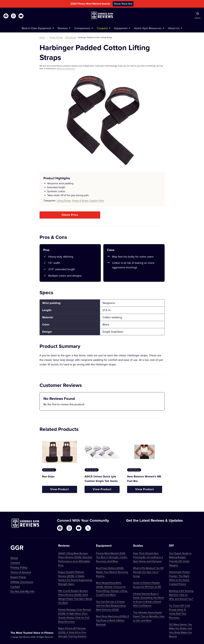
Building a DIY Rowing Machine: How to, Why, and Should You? (181, 595)
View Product (59, 489)
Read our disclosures (66, 68)
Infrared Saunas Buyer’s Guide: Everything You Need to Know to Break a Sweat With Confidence (148, 600)
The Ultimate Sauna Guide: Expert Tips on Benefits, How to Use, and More (149, 616)
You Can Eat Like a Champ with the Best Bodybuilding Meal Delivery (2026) (111, 606)
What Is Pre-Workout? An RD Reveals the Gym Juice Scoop (148, 572)
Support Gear (97, 200)
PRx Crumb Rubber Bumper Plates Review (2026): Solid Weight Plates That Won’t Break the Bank (75, 597)
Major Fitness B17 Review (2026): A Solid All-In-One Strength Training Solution (72, 632)
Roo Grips (48, 476)
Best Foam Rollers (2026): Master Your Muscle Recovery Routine (112, 572)
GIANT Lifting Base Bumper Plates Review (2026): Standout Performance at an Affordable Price (75, 559)
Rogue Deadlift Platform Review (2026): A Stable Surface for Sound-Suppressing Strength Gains (75, 578)
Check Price (70, 215)
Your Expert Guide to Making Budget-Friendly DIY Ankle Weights (180, 559)
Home (42, 37)
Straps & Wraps (56, 37)
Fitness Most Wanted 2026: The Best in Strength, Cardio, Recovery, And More (112, 557)
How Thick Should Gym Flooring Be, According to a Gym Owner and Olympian (148, 557)
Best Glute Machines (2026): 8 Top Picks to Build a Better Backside (112, 620)
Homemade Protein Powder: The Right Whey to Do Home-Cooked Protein (180, 578)
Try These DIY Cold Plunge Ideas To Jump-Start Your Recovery (179, 611)
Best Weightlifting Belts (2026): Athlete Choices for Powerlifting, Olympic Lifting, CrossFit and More (112, 589)
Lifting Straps (71, 37)
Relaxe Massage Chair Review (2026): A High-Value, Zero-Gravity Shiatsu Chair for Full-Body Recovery (75, 616)
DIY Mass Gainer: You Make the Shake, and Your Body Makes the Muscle (181, 630)
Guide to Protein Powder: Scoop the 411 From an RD (147, 585)
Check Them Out (123, 4)
